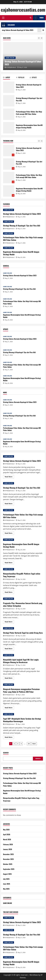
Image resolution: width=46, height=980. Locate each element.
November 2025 (8, 859)
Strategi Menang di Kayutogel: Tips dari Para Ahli (9, 101)
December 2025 (8, 854)
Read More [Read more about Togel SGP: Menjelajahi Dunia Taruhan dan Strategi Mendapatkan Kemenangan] (9, 738)
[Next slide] (42, 38)
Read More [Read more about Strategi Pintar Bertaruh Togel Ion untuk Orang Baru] (9, 649)
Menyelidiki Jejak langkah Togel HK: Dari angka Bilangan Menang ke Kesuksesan (21, 661)
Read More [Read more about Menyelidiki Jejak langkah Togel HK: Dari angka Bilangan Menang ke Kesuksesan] (9, 678)
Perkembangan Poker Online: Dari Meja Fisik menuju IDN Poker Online (9, 114)
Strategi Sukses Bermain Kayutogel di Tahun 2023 (9, 87)
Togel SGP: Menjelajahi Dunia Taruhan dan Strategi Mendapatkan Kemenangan (22, 720)
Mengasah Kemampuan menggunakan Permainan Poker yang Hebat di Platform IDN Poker (21, 690)
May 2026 (6, 830)
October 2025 (8, 864)
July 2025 (6, 879)
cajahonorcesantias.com (23, 10)
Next (34, 744)
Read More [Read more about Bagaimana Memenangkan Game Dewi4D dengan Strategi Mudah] (9, 563)
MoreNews (34, 975)
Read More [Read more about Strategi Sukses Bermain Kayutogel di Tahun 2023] (9, 477)
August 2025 (7, 874)
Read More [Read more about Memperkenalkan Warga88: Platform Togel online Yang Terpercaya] (9, 593)
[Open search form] (31, 18)
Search (6, 753)
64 (29, 744)
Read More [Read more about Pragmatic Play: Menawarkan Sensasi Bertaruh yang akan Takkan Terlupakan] (9, 622)
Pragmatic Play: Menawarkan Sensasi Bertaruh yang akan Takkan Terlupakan (23, 604)
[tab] (10, 78)
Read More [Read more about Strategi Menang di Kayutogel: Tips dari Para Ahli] (9, 504)
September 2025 (9, 869)
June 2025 (7, 884)
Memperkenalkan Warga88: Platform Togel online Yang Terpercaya (22, 575)
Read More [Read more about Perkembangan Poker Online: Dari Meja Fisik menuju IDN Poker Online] (9, 533)
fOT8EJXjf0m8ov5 (11, 67)
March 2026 (7, 839)
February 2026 (8, 844)
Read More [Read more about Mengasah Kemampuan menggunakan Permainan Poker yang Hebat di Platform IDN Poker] (9, 708)
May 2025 (6, 889)
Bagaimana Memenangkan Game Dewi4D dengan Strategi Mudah (9, 128)
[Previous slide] (39, 38)
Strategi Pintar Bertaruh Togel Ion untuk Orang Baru (23, 633)
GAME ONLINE (10, 58)
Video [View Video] (38, 18)
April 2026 (7, 834)
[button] (3, 18)
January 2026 (8, 849)
